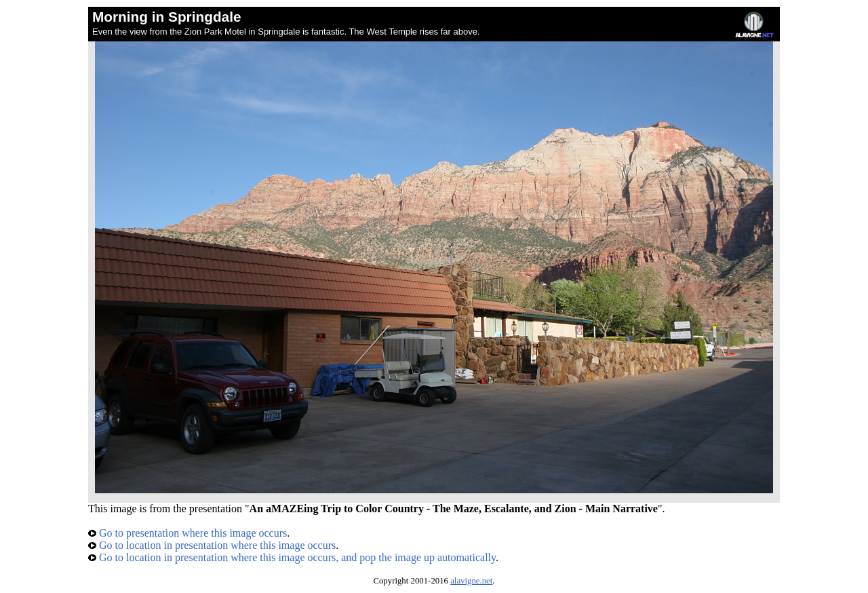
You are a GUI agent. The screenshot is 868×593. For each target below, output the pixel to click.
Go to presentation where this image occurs (188, 533)
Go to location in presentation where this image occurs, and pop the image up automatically (292, 557)
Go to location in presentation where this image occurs (212, 545)
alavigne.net (471, 581)
